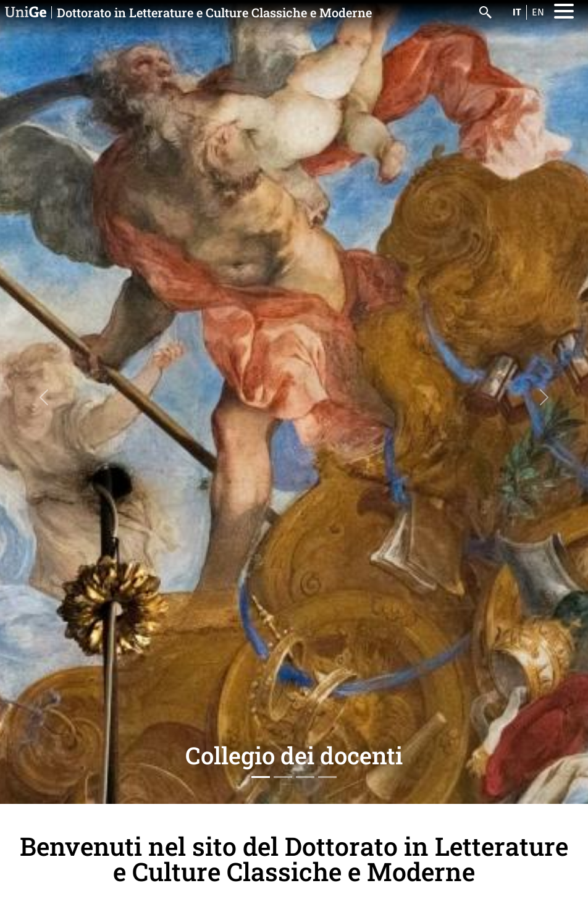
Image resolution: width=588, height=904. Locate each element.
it (517, 12)
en (538, 12)
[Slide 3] (305, 777)
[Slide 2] (283, 777)
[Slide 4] (327, 777)
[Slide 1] (261, 777)
